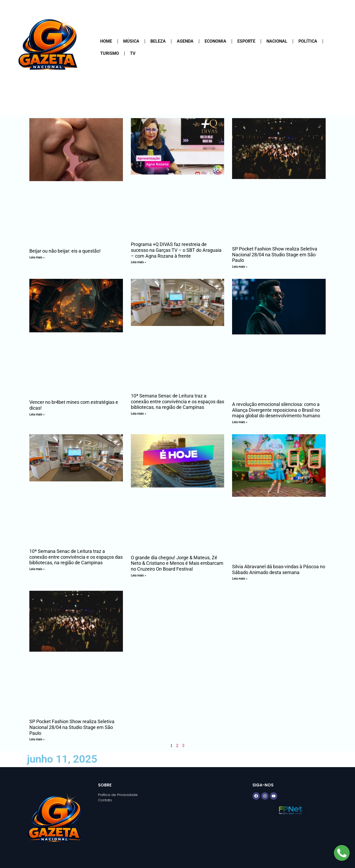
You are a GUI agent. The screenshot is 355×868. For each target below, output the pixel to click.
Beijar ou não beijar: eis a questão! (65, 251)
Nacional (277, 41)
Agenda (185, 41)
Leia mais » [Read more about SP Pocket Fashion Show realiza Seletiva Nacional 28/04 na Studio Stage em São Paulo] (240, 267)
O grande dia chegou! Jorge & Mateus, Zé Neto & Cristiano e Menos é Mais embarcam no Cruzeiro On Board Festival (177, 563)
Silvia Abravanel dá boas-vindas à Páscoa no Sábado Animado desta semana (279, 569)
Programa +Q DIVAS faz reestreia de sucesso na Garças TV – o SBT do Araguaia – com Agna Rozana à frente (176, 250)
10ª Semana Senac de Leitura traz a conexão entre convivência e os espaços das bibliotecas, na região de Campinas (177, 401)
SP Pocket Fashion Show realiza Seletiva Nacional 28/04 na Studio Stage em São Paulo (275, 254)
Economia (215, 41)
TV (133, 53)
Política (308, 41)
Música (131, 41)
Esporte (246, 41)
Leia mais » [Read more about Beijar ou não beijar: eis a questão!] (37, 257)
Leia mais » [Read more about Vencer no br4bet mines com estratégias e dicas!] (37, 414)
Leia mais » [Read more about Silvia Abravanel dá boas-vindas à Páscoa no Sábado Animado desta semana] (240, 579)
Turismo (110, 53)
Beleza (158, 41)
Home (106, 41)
